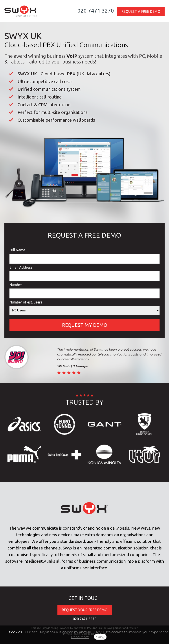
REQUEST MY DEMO (85, 325)
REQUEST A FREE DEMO (141, 11)
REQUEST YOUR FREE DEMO (85, 610)
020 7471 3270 (96, 11)
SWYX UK (23, 36)
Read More (80, 637)
